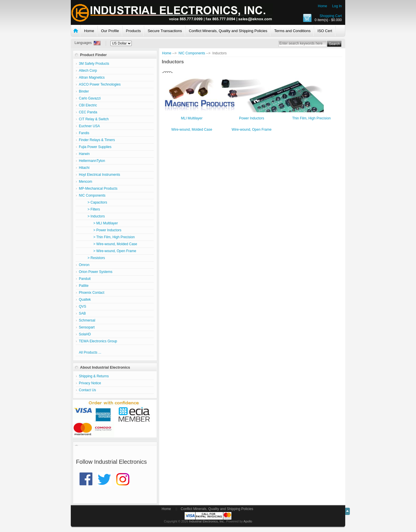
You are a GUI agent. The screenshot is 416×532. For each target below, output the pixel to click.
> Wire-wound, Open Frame (107, 251)
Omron (84, 265)
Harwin (84, 154)
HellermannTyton (92, 161)
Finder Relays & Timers (97, 140)
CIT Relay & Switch (94, 119)
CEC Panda (88, 112)
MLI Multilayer (192, 118)
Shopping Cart (331, 16)
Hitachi (84, 168)
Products (133, 31)
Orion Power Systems (96, 272)
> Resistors (92, 258)
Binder (84, 91)
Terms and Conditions (292, 31)
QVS (82, 306)
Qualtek (85, 300)
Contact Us (87, 390)
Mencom (86, 182)
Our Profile (110, 31)
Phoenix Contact (92, 293)
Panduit (85, 279)
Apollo (248, 521)
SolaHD (85, 334)
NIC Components (192, 53)
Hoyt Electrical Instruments (100, 175)
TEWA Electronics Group (98, 341)
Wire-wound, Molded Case (192, 129)
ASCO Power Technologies (100, 84)
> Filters (89, 209)
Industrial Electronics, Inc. (207, 521)
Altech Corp (88, 71)
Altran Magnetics (92, 77)
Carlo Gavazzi (90, 98)
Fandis (84, 133)
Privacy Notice (90, 383)
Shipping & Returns (94, 376)
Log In (337, 6)
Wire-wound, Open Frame (252, 129)
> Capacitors (93, 202)
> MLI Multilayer (98, 223)
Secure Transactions (165, 31)
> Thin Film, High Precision (107, 237)
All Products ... (90, 352)
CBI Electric (88, 105)
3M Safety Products (94, 64)
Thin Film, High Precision (311, 118)
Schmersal (87, 320)
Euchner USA (89, 126)
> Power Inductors (100, 230)
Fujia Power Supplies (95, 147)
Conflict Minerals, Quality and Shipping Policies (228, 31)
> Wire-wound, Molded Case (108, 244)
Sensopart (87, 327)
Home (322, 6)
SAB (82, 313)
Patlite (84, 286)
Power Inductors (251, 118)
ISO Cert (325, 31)
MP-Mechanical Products (98, 189)
